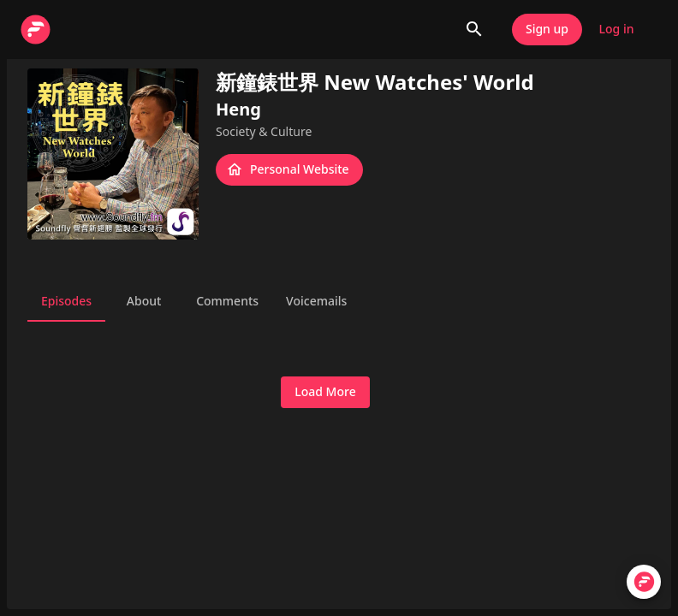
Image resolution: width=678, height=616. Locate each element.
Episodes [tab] (66, 301)
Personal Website (289, 170)
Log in (616, 30)
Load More (325, 392)
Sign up (547, 30)
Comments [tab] (227, 301)
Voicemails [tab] (316, 301)
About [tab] (144, 301)
